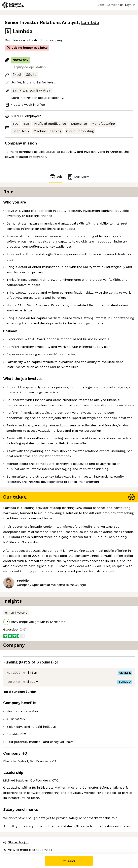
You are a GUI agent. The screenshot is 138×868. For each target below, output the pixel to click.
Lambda (90, 23)
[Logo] (13, 5)
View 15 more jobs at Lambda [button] (28, 850)
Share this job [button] (16, 842)
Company (78, 177)
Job (56, 177)
